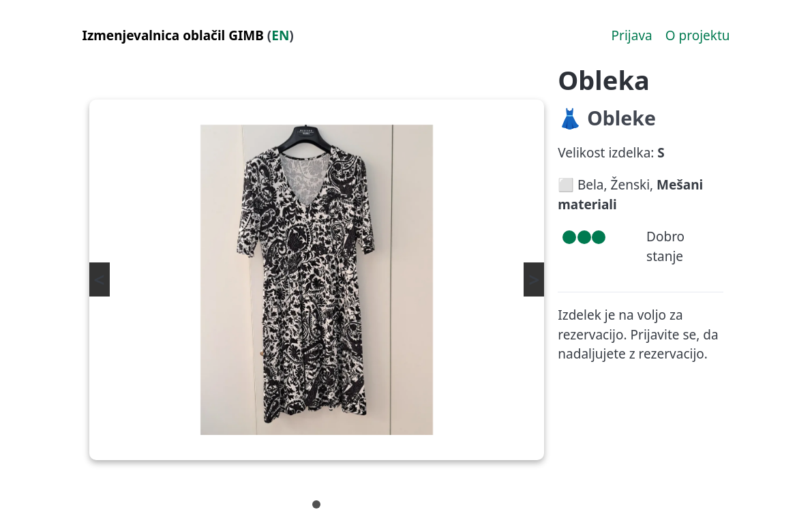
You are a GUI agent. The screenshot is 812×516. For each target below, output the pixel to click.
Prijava (632, 35)
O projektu (698, 35)
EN (280, 35)
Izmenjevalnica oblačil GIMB (173, 35)
